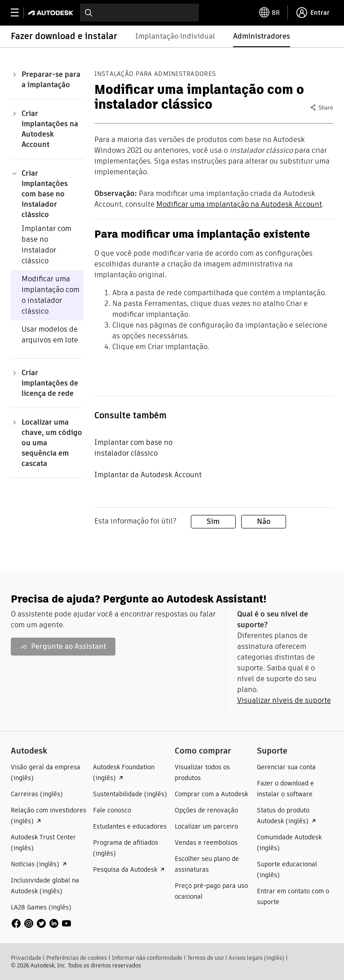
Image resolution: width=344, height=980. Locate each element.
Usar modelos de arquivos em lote (50, 335)
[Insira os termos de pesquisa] (139, 13)
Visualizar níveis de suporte (284, 700)
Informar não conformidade (147, 958)
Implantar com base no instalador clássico (46, 245)
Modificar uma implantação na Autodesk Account (239, 204)
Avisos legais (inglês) (256, 958)
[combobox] (139, 13)
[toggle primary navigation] (20, 13)
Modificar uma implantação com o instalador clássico (51, 295)
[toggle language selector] (269, 13)
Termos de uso (205, 958)
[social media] (41, 923)
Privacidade (26, 958)
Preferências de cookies (77, 958)
